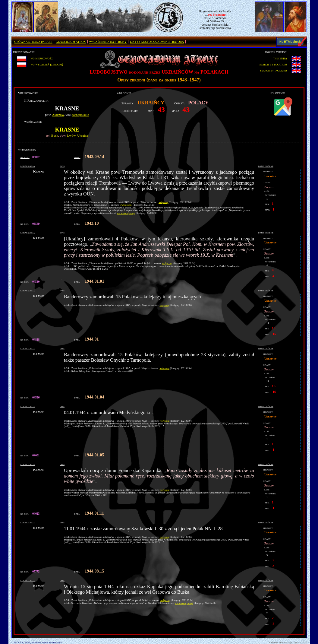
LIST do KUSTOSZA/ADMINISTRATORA (157, 42)
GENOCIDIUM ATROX (71, 42)
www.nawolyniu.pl (126, 213)
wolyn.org (164, 202)
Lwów (71, 135)
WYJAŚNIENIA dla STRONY (108, 42)
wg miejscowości (42, 58)
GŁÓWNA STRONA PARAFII (33, 42)
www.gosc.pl (126, 205)
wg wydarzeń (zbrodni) (47, 64)
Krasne (67, 130)
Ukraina (83, 135)
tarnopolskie (81, 115)
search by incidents (274, 70)
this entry (280, 58)
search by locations (274, 64)
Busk (55, 135)
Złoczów (58, 115)
